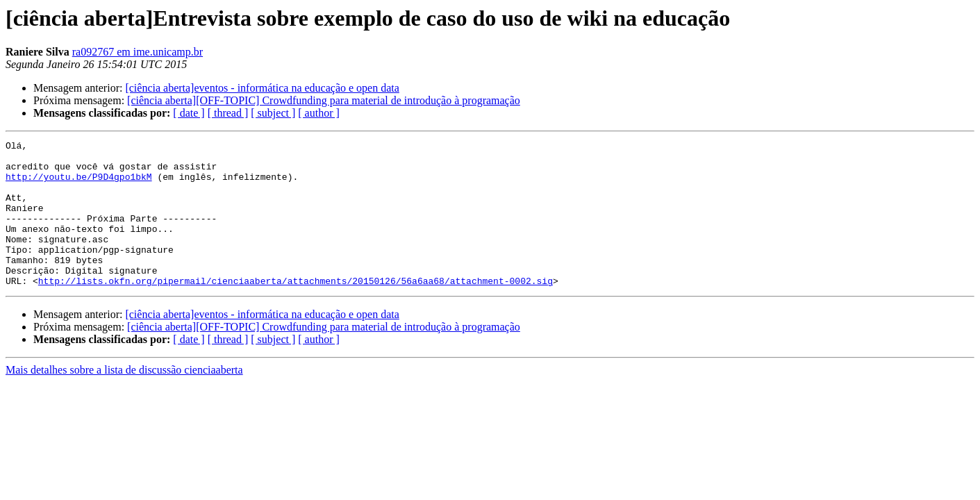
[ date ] (189, 113)
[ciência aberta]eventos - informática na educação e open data (262, 88)
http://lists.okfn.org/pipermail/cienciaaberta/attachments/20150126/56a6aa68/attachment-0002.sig (296, 310)
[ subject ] (273, 113)
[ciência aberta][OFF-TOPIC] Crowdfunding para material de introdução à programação (324, 100)
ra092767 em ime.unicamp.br (138, 52)
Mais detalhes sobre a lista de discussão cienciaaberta (124, 399)
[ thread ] (228, 113)
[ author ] (319, 113)
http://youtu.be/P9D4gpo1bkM (79, 185)
